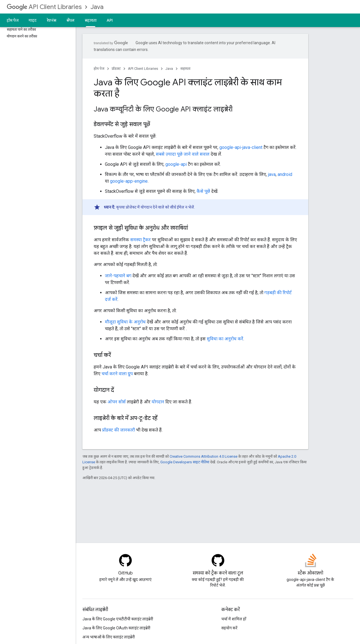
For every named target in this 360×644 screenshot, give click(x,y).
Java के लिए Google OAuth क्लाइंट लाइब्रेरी (116, 628)
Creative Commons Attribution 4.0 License (203, 456)
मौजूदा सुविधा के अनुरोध (125, 322)
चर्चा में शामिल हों (234, 619)
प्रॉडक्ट (116, 69)
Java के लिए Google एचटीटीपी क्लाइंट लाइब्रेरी (118, 619)
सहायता (185, 69)
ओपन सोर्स (117, 402)
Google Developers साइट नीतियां (185, 462)
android (285, 174)
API (110, 20)
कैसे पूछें (203, 191)
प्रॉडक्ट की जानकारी (119, 430)
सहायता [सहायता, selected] (91, 20)
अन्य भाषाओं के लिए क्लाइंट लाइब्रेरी (109, 637)
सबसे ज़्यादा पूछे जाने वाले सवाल (183, 154)
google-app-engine (129, 181)
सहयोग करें (229, 628)
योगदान (158, 402)
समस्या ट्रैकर (140, 240)
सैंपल (70, 20)
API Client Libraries (44, 7)
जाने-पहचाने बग (118, 276)
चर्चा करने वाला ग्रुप (117, 374)
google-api (176, 164)
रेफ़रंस (51, 20)
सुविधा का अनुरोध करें (225, 339)
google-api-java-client (241, 147)
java (272, 174)
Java (97, 7)
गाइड (33, 20)
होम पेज (13, 20)
